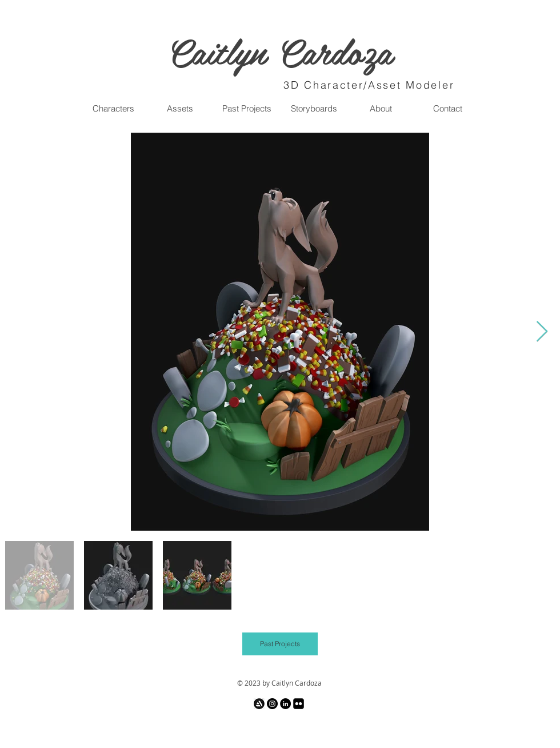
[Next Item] (542, 332)
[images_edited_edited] (259, 704)
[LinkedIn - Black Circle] (285, 704)
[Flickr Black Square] (299, 704)
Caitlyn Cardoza (280, 50)
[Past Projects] (280, 644)
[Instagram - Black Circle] (272, 704)
